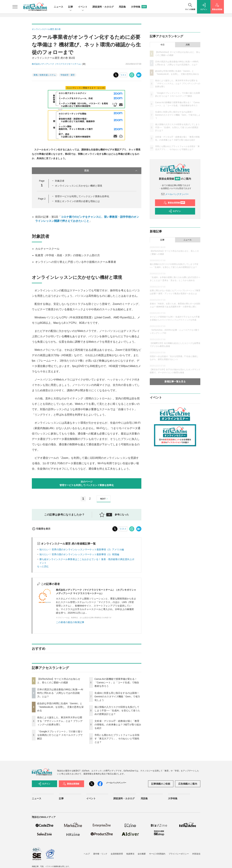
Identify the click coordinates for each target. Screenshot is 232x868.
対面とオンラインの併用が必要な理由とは (77, 201)
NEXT (104, 499)
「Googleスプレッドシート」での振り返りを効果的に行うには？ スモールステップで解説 (60, 735)
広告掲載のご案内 (188, 784)
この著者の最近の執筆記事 (70, 622)
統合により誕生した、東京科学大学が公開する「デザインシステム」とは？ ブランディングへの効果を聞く (60, 721)
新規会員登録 (174, 203)
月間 (188, 45)
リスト (123, 75)
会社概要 (142, 854)
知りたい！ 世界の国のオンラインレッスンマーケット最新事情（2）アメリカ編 (82, 549)
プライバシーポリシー (179, 854)
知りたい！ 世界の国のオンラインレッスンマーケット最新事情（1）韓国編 (79, 554)
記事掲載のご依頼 (161, 784)
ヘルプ (87, 854)
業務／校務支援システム (45, 75)
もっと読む (43, 566)
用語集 (122, 7)
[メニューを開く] (15, 7)
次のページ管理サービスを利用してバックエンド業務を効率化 (87, 483)
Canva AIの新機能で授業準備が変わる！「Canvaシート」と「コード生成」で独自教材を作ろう (117, 682)
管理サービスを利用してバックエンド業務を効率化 (82, 196)
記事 (71, 7)
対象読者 (60, 181)
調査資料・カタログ (103, 7)
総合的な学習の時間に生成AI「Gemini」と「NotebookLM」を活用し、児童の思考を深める (60, 707)
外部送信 (196, 854)
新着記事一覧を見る (175, 382)
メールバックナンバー (175, 194)
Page (42, 199)
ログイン (175, 211)
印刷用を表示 (41, 529)
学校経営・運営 (68, 75)
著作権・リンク (100, 854)
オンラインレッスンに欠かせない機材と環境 (79, 186)
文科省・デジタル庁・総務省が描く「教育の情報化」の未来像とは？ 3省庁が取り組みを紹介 (118, 725)
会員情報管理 (117, 854)
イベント (83, 7)
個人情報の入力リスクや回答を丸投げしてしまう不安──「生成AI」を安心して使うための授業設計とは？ (117, 711)
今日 (162, 45)
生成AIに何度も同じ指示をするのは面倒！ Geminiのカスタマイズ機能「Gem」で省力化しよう (117, 696)
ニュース (58, 7)
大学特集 (139, 7)
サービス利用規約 (157, 854)
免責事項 (130, 854)
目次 (111, 171)
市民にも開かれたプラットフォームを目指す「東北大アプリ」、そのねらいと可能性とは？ (117, 739)
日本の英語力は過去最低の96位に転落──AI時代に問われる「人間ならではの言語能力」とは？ (60, 693)
